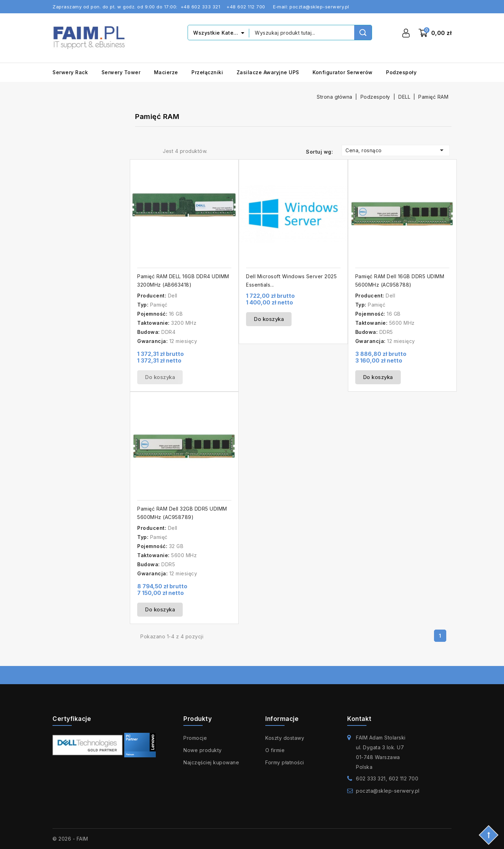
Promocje (195, 738)
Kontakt (359, 719)
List (152, 151)
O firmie (275, 750)
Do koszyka (160, 377)
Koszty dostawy (285, 738)
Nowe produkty (203, 750)
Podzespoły (401, 72)
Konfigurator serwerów (343, 72)
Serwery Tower (121, 72)
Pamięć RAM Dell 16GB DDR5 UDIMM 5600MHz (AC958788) (400, 280)
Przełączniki (207, 72)
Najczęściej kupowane (211, 762)
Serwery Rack (70, 72)
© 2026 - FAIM (70, 839)
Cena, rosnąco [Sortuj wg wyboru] (396, 150)
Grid (140, 151)
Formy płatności (285, 762)
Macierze (166, 72)
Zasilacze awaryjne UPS (268, 72)
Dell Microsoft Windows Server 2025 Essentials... (291, 280)
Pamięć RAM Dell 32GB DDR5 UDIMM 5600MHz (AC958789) (182, 513)
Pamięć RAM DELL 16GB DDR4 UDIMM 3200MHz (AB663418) (183, 280)
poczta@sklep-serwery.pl (388, 791)
